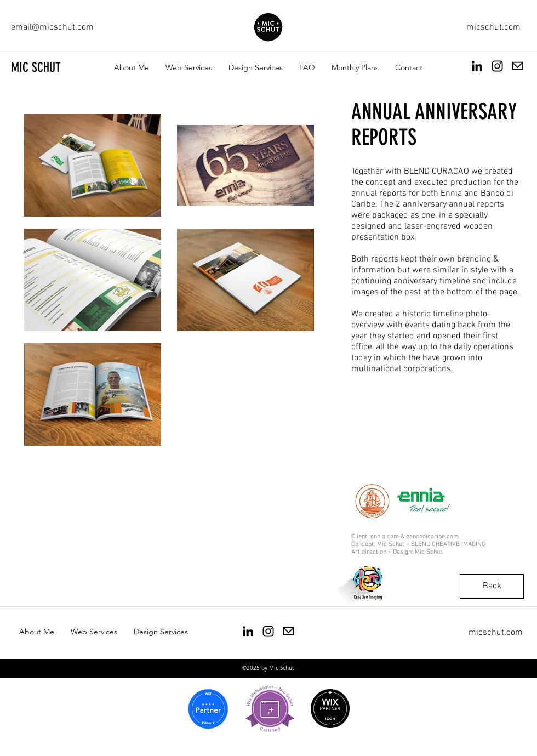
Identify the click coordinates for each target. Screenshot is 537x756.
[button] (189, 68)
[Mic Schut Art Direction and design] (248, 631)
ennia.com (385, 537)
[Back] (492, 586)
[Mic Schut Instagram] (268, 631)
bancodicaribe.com (432, 537)
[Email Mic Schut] (518, 66)
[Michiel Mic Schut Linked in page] (477, 66)
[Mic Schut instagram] (497, 66)
